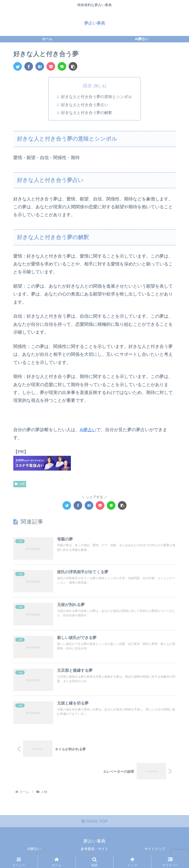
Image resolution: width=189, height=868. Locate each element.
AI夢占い (88, 430)
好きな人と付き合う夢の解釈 (87, 113)
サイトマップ (155, 852)
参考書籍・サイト (94, 852)
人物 (20, 484)
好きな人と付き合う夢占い (85, 105)
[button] (73, 66)
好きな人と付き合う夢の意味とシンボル (96, 97)
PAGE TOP (94, 824)
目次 (87, 86)
